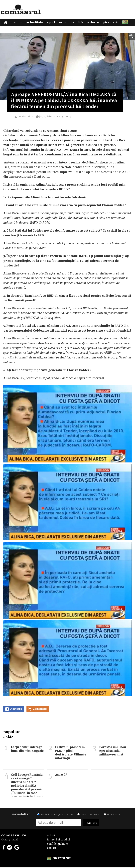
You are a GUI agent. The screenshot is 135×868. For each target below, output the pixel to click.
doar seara (112, 815)
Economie (69, 23)
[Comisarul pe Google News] (17, 848)
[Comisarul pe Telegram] (9, 848)
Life (83, 23)
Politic (18, 23)
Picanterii (114, 23)
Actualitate (36, 23)
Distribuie (13, 710)
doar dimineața (88, 815)
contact (52, 849)
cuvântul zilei (59, 859)
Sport (53, 23)
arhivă (51, 836)
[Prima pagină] (6, 23)
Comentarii (37, 710)
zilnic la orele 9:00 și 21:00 (55, 815)
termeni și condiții (59, 840)
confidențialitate (57, 844)
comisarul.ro (25, 117)
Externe (96, 23)
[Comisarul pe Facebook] (4, 848)
